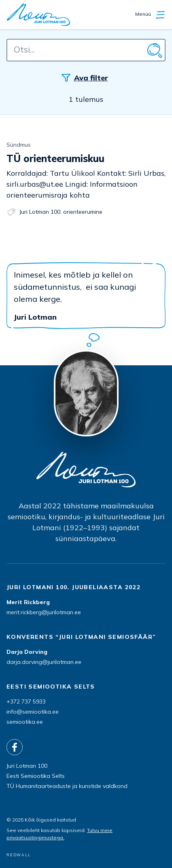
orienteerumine (83, 212)
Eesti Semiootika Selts (36, 776)
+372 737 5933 (26, 702)
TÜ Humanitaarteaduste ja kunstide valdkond (67, 786)
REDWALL (19, 855)
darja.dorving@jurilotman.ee (44, 662)
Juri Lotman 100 (40, 212)
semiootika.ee (25, 722)
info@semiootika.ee (33, 712)
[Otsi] (154, 50)
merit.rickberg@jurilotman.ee (44, 612)
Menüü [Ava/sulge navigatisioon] (150, 15)
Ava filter (91, 78)
